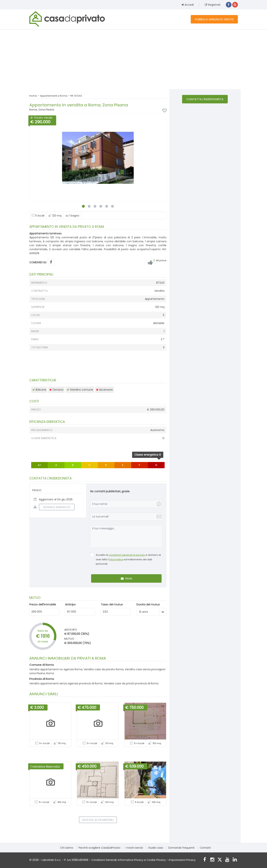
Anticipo (70, 604)
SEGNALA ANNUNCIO (55, 507)
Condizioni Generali (104, 860)
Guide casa (156, 848)
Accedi (188, 5)
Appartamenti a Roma (54, 96)
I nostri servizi (134, 848)
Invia (126, 578)
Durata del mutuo (148, 604)
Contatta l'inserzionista (205, 99)
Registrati (213, 5)
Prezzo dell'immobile (43, 604)
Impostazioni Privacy (182, 860)
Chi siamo (67, 848)
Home (33, 96)
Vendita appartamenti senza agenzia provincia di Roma (66, 683)
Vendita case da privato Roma (104, 669)
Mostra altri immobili (98, 820)
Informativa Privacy (131, 860)
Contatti (205, 848)
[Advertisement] (134, 59)
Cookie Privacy (156, 860)
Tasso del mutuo (112, 604)
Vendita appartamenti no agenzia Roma (56, 669)
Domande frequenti (181, 848)
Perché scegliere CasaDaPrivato (99, 848)
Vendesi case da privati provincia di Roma (131, 683)
